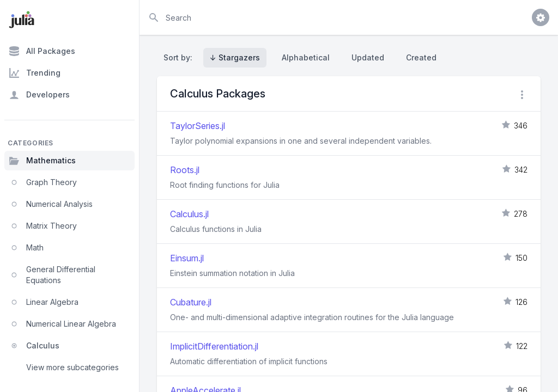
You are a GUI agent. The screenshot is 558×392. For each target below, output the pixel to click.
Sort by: (180, 57)
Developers (39, 95)
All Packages (42, 51)
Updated (368, 57)
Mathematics (42, 161)
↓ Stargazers (235, 57)
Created (421, 57)
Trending (35, 73)
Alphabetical (306, 57)
